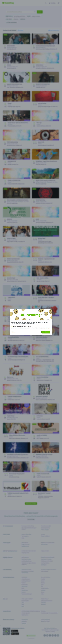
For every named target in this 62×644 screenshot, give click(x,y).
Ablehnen (13, 332)
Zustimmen (46, 332)
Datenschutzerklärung (46, 328)
